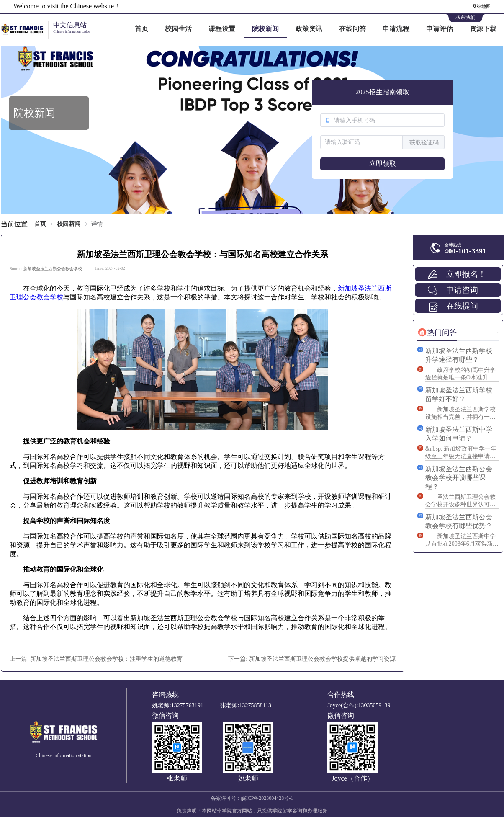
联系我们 (465, 17)
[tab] (437, 332)
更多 (498, 332)
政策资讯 (309, 29)
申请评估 (440, 29)
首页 (141, 29)
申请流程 (396, 29)
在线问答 (352, 29)
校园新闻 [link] (69, 224)
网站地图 (481, 6)
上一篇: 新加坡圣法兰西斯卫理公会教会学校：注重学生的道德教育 (96, 659)
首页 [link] (40, 224)
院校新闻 (265, 29)
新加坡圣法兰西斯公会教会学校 (53, 269)
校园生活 (178, 29)
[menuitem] (141, 29)
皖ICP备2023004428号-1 (267, 798)
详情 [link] (97, 224)
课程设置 (222, 29)
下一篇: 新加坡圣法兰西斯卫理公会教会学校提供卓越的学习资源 (312, 659)
